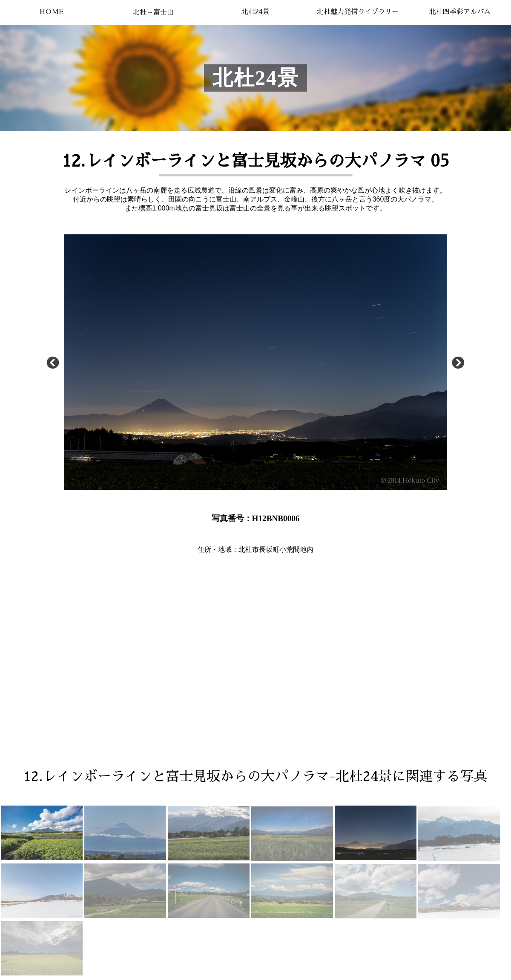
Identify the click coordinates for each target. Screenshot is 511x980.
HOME (51, 12)
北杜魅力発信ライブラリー (358, 12)
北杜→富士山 (153, 12)
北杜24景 (255, 12)
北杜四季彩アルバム (460, 12)
